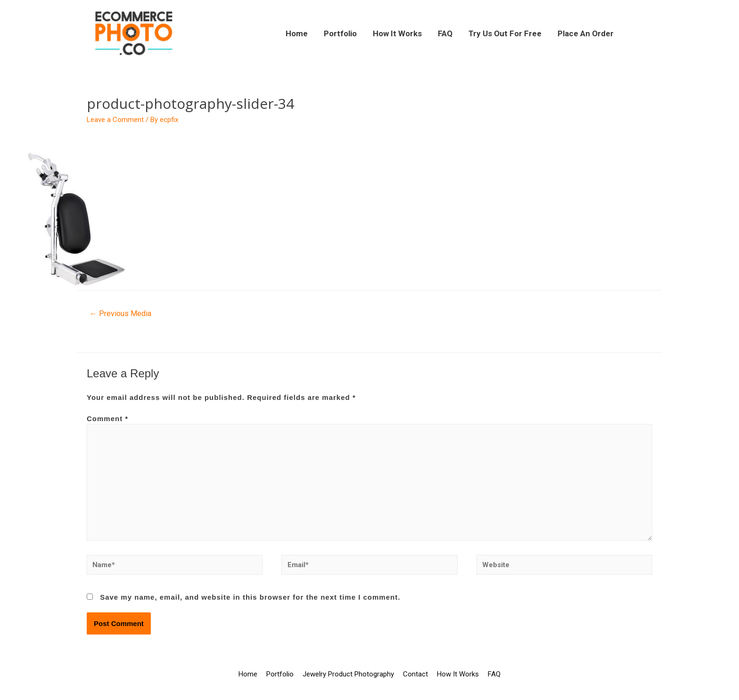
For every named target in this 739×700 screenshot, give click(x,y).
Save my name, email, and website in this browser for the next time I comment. (250, 597)
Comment (107, 419)
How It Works (397, 33)
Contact (415, 674)
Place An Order (586, 33)
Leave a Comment (115, 120)
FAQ (445, 33)
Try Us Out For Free (505, 33)
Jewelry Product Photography (348, 674)
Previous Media (120, 313)
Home (297, 33)
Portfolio (340, 33)
